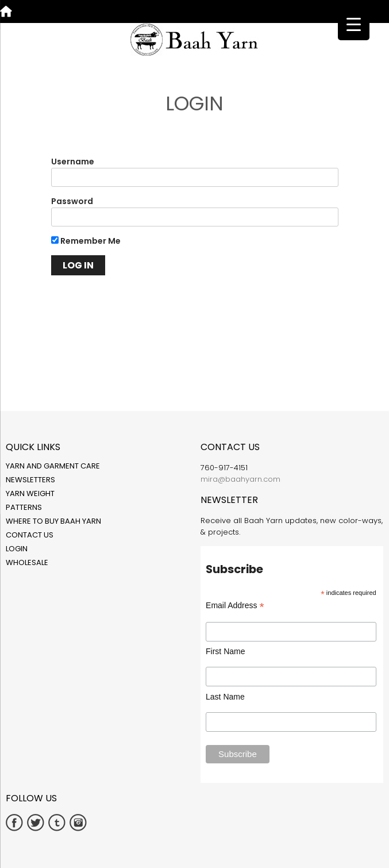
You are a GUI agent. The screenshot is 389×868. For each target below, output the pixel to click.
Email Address (235, 606)
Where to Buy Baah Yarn (53, 521)
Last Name (225, 697)
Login (17, 549)
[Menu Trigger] (354, 24)
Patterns (24, 507)
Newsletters (30, 480)
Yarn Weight (30, 493)
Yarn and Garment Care (53, 466)
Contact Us (30, 535)
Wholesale (27, 562)
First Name (225, 651)
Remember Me (86, 241)
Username (73, 162)
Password (72, 201)
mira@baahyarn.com (240, 479)
